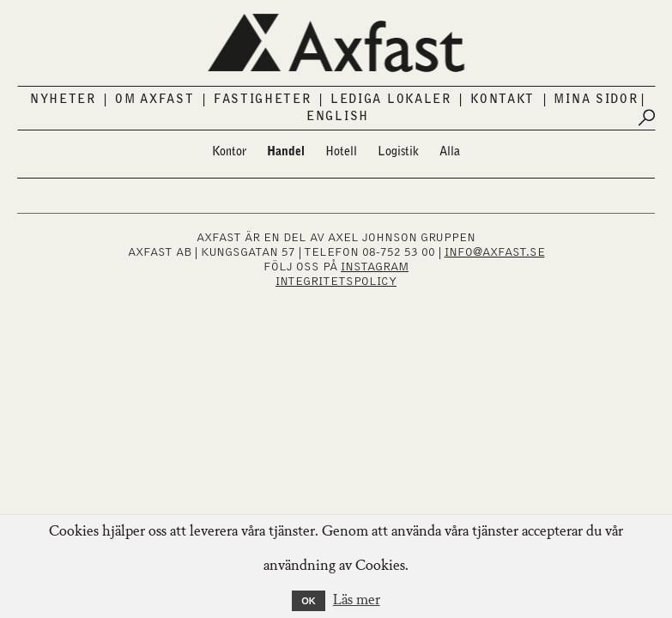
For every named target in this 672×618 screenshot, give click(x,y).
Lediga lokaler (391, 100)
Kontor (229, 152)
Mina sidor (596, 100)
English (338, 117)
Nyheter (63, 100)
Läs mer (357, 601)
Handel (286, 152)
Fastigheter (263, 100)
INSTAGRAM (375, 267)
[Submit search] (646, 118)
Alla (450, 152)
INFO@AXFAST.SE (495, 252)
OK (309, 601)
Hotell (341, 152)
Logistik (398, 152)
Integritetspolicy (336, 282)
